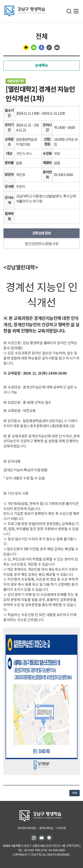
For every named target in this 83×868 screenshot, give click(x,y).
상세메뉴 (42, 65)
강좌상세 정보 (42, 233)
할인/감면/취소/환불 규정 (41, 244)
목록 (74, 793)
